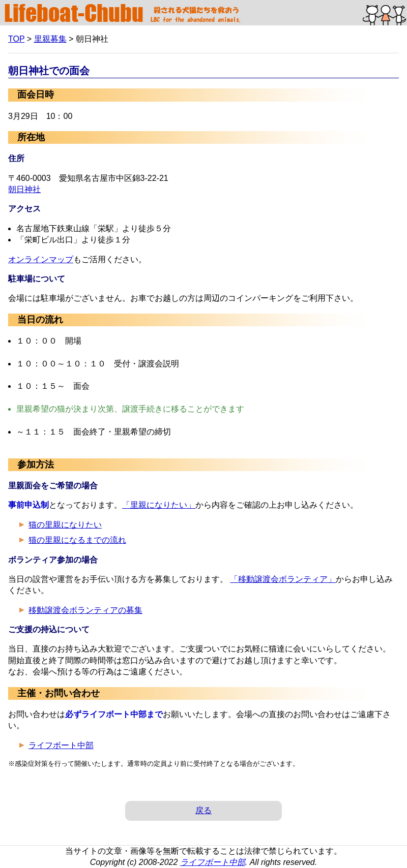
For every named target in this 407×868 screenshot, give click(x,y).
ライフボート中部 (61, 745)
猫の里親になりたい (65, 525)
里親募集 (50, 39)
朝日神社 (24, 189)
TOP (16, 39)
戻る (203, 810)
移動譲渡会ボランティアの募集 (85, 610)
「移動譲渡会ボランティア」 (283, 579)
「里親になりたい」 (159, 505)
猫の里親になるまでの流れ (77, 540)
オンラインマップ (41, 259)
